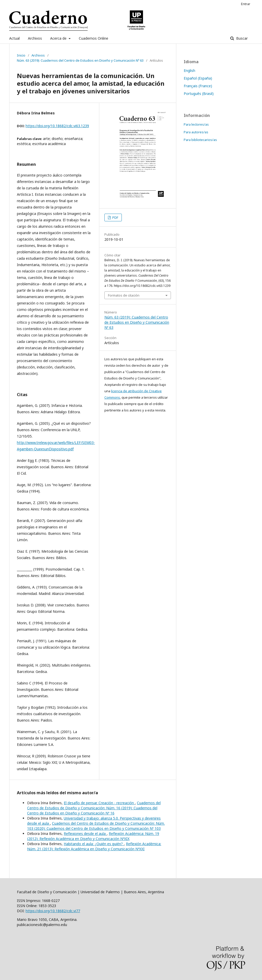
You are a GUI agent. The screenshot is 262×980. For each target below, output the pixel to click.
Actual (14, 38)
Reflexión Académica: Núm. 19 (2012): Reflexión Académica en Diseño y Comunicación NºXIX (93, 836)
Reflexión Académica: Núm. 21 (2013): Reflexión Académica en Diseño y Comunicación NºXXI (94, 846)
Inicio (21, 55)
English (189, 70)
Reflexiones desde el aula (85, 834)
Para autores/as (196, 132)
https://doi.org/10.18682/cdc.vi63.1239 (57, 126)
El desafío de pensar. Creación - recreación (99, 803)
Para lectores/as (196, 124)
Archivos (35, 38)
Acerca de (59, 38)
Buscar (241, 38)
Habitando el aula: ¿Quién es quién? (94, 844)
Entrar (246, 4)
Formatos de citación (124, 295)
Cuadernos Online (94, 38)
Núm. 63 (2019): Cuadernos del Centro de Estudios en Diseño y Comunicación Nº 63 (80, 60)
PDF (115, 217)
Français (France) (198, 86)
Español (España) (198, 78)
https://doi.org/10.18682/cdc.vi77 (53, 911)
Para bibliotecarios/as (200, 140)
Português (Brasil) (199, 94)
